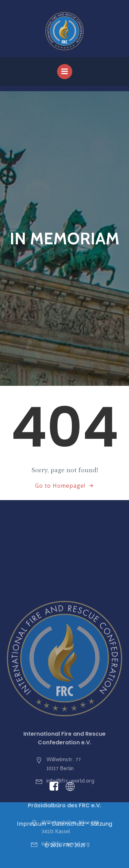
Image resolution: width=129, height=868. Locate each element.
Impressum (31, 824)
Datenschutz (68, 824)
